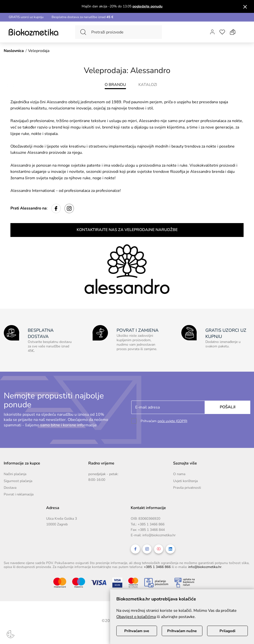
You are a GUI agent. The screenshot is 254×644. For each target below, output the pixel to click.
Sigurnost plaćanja (18, 481)
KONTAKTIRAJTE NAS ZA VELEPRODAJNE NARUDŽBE (127, 230)
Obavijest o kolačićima (136, 617)
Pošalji (228, 407)
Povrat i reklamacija (19, 494)
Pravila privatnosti (187, 488)
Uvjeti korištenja (185, 481)
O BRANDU (115, 85)
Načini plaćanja (15, 474)
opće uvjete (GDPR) (172, 421)
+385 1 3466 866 (151, 524)
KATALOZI (148, 85)
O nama (179, 474)
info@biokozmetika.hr (159, 535)
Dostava (10, 488)
